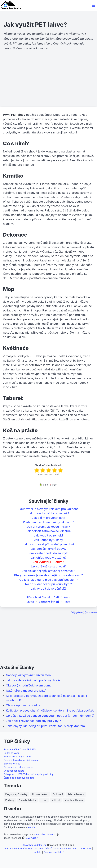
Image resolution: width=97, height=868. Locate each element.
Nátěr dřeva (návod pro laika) (26, 691)
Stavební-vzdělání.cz (35, 845)
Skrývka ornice (12, 764)
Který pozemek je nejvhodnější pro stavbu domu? (49, 575)
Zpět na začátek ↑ (54, 852)
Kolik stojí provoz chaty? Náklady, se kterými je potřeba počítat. (50, 711)
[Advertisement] (48, 84)
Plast (67, 602)
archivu (32, 827)
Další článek (62, 597)
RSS (89, 849)
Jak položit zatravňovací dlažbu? (49, 531)
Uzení (44, 800)
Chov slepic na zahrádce (23, 705)
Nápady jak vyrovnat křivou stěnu (29, 675)
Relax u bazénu (76, 794)
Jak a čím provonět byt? (48, 518)
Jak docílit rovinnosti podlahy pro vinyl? (33, 721)
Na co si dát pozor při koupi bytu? (48, 584)
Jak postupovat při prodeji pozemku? (48, 544)
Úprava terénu (40, 794)
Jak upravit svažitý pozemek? (48, 513)
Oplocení (58, 794)
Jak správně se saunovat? (48, 566)
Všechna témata (74, 800)
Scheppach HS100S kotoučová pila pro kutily (28, 774)
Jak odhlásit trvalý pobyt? (49, 549)
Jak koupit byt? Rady (48, 540)
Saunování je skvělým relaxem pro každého (48, 509)
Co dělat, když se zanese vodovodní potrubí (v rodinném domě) (50, 716)
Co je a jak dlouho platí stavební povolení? (48, 580)
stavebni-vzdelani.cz (45, 834)
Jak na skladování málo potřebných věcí (34, 680)
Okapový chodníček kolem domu (29, 685)
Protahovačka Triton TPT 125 (20, 749)
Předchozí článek (39, 597)
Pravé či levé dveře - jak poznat (21, 760)
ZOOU (81, 849)
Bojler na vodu (12, 753)
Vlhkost (56, 800)
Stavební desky (28, 800)
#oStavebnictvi (63, 849)
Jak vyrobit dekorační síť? (48, 589)
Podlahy (10, 800)
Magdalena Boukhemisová (84, 613)
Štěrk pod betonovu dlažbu (19, 778)
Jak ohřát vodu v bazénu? (48, 558)
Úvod (30, 602)
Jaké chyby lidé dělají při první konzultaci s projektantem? (46, 726)
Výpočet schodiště (14, 771)
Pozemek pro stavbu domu (18, 767)
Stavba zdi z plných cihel (17, 757)
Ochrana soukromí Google (19, 849)
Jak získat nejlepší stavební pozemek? (48, 571)
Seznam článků (44, 849)
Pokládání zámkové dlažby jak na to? (49, 522)
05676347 (32, 838)
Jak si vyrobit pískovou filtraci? (48, 527)
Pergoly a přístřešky (16, 794)
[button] (93, 6)
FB (75, 849)
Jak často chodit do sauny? (49, 553)
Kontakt (37, 852)
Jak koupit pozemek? (49, 535)
